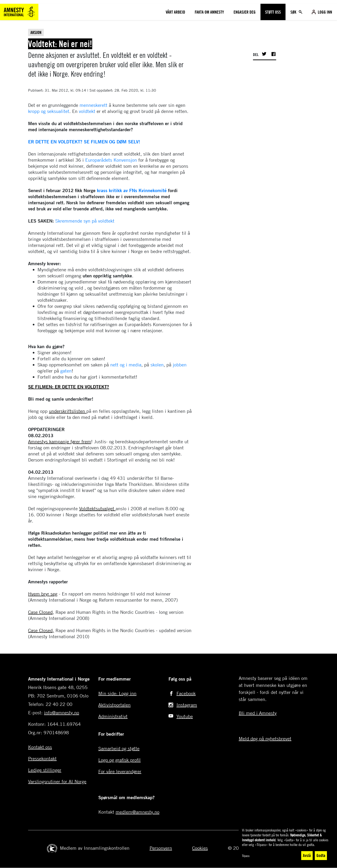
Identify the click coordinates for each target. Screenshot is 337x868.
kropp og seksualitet (49, 111)
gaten (66, 371)
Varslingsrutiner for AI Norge (57, 781)
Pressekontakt (42, 758)
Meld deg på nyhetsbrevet (265, 739)
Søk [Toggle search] (294, 12)
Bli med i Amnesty (258, 713)
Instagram (187, 705)
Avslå (307, 855)
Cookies (200, 848)
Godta (321, 855)
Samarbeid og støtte (119, 748)
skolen (157, 365)
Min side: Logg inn (117, 693)
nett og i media (126, 365)
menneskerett (93, 105)
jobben (180, 365)
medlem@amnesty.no (137, 812)
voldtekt (87, 111)
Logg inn (325, 12)
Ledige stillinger (45, 770)
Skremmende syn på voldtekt (85, 221)
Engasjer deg (245, 12)
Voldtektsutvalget (97, 509)
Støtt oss (273, 12)
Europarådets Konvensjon (111, 160)
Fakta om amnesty (209, 12)
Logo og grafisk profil (119, 760)
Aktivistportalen (114, 705)
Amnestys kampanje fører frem (60, 441)
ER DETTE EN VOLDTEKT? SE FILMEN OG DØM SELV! (84, 142)
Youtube (185, 716)
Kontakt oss (40, 747)
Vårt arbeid (175, 12)
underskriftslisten (68, 411)
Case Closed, (41, 630)
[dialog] (286, 844)
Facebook (186, 693)
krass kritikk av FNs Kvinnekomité (131, 190)
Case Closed (40, 612)
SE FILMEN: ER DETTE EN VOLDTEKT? (69, 387)
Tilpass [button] (246, 856)
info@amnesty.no (62, 713)
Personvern (161, 848)
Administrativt (113, 716)
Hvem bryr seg (43, 594)
